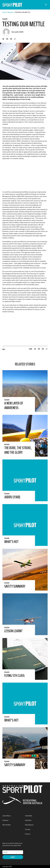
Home (4, 12)
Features (5, 820)
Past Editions (29, 825)
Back (4, 349)
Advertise (28, 820)
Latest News (6, 816)
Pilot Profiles (7, 825)
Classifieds (29, 816)
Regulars (11, 12)
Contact (28, 829)
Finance (28, 834)
